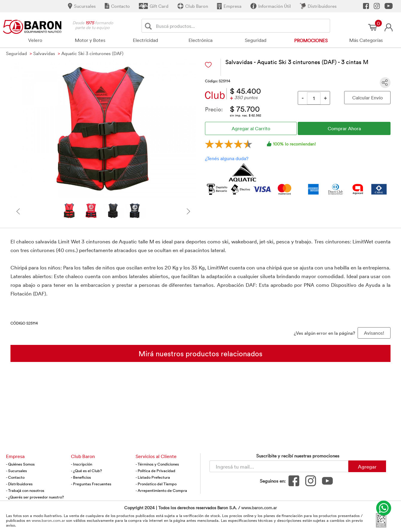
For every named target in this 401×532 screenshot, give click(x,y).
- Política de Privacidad (155, 471)
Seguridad (256, 40)
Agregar (367, 466)
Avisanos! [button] (374, 333)
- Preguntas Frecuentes (91, 484)
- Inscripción (82, 464)
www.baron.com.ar (259, 508)
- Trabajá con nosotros (25, 490)
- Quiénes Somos (20, 464)
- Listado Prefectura (153, 477)
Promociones (311, 40)
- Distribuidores (19, 484)
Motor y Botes (90, 40)
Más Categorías (366, 40)
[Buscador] (242, 26)
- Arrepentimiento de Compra (161, 490)
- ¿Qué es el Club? (86, 471)
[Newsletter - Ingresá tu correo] (279, 466)
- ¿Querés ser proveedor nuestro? (35, 497)
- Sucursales (16, 471)
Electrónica (200, 40)
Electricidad (145, 40)
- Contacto (15, 477)
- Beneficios (81, 477)
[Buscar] (149, 26)
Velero (35, 40)
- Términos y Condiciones (157, 464)
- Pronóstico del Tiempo (156, 484)
